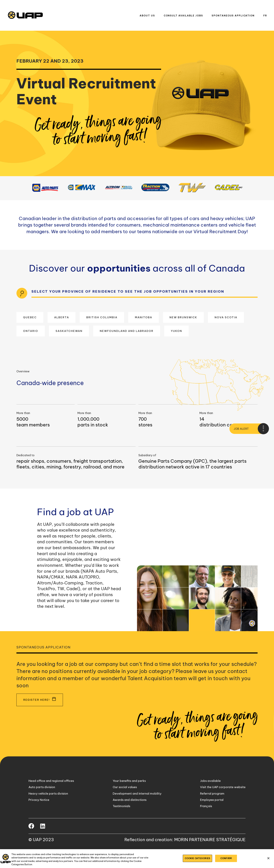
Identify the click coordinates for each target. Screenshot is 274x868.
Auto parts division (43, 797)
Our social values (123, 797)
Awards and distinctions (128, 813)
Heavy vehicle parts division (51, 805)
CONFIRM (226, 858)
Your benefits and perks (128, 789)
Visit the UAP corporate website (220, 797)
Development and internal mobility (136, 805)
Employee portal (207, 813)
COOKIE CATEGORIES (197, 858)
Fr (265, 16)
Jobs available (205, 789)
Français (200, 820)
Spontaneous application (233, 16)
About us (147, 16)
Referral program (207, 805)
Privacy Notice (40, 813)
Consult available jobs (183, 16)
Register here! (39, 706)
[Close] (268, 858)
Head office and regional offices (54, 789)
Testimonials (119, 820)
